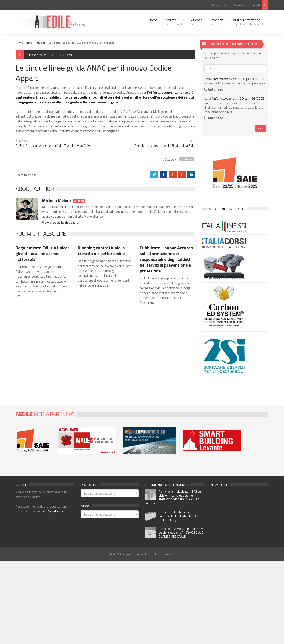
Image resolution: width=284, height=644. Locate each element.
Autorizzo (214, 89)
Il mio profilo (220, 5)
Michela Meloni (37, 55)
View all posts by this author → (63, 222)
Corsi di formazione (248, 22)
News (29, 43)
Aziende (197, 22)
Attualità (41, 43)
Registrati (239, 5)
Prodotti (217, 22)
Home (153, 20)
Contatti (255, 5)
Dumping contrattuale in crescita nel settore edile (101, 251)
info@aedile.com (54, 511)
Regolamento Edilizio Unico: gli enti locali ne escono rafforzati (42, 253)
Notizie (174, 22)
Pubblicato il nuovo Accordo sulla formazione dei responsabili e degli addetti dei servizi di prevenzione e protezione (166, 259)
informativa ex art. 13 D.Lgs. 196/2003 (239, 79)
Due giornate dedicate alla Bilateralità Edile (165, 146)
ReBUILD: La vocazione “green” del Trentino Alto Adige (53, 146)
